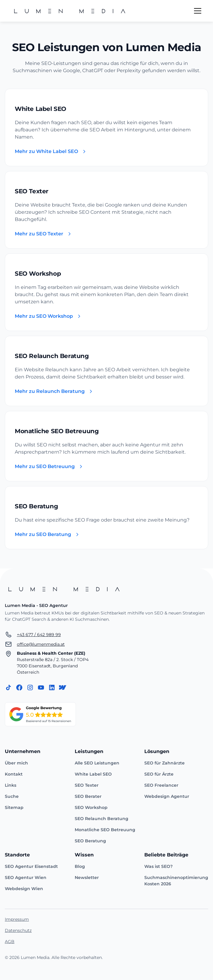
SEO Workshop (91, 807)
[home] (71, 11)
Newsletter (87, 877)
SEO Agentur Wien (26, 877)
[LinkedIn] (52, 688)
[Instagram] (30, 688)
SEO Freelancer (161, 785)
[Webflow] (63, 688)
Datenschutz (18, 930)
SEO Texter (87, 785)
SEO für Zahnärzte (164, 763)
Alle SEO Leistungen (97, 763)
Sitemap (14, 807)
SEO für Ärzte (159, 774)
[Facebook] (19, 688)
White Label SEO (93, 774)
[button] (196, 11)
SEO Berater (88, 796)
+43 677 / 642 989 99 (39, 635)
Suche (12, 796)
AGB (10, 942)
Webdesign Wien (24, 889)
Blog (80, 866)
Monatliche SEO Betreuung (105, 830)
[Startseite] (107, 589)
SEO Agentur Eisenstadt (31, 866)
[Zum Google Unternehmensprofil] (40, 714)
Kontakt (14, 774)
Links (11, 785)
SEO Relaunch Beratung (102, 819)
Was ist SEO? (158, 866)
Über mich (16, 763)
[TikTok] (8, 688)
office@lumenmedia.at (41, 644)
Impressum (17, 919)
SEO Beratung (90, 841)
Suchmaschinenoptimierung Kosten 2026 (176, 881)
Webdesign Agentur (167, 796)
